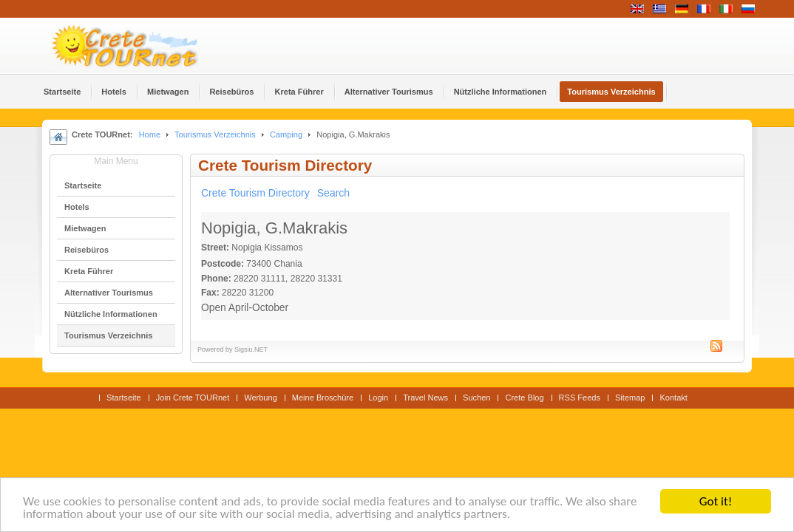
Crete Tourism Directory (255, 193)
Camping (286, 134)
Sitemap (630, 398)
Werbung (261, 398)
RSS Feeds (580, 398)
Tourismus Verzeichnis (215, 134)
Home (150, 134)
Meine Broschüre (323, 398)
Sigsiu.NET (251, 349)
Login (378, 398)
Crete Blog (524, 398)
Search (333, 193)
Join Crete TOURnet (193, 398)
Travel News (425, 398)
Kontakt (673, 398)
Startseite (124, 398)
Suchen (476, 398)
